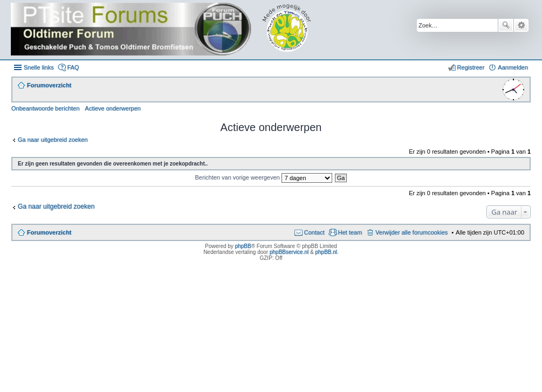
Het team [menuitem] (350, 232)
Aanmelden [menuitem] (513, 67)
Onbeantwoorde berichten (46, 108)
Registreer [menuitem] (471, 67)
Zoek (506, 25)
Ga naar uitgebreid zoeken (53, 140)
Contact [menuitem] (314, 232)
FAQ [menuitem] (73, 67)
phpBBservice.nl (289, 252)
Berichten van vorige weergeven (264, 177)
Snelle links (39, 67)
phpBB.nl (326, 252)
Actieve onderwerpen (113, 108)
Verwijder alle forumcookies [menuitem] (411, 232)
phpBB (243, 246)
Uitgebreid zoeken (521, 25)
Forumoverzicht (49, 232)
